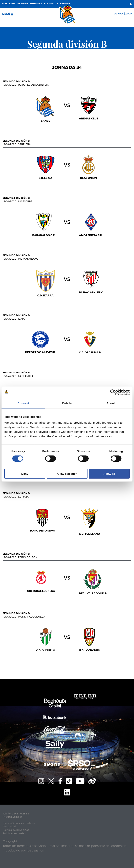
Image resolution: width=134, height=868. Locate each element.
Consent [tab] (23, 403)
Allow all (109, 474)
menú (8, 14)
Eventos (65, 4)
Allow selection (67, 474)
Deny (25, 474)
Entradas (36, 4)
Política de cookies (14, 834)
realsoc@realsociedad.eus (19, 823)
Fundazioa (9, 4)
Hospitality (51, 4)
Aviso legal (9, 827)
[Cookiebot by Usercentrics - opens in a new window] (113, 392)
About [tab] (111, 403)
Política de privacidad (16, 830)
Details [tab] (67, 403)
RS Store (23, 4)
